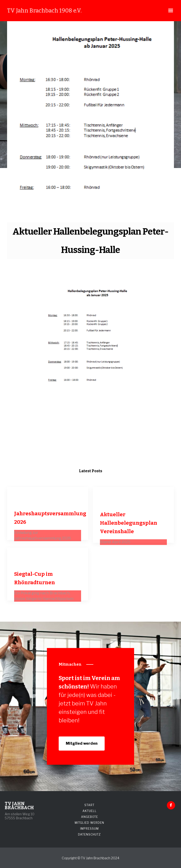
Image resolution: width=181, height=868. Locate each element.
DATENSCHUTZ (89, 834)
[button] (171, 11)
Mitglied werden (82, 743)
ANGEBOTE (90, 817)
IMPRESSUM (89, 829)
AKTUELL (90, 811)
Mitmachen (70, 664)
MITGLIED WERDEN (89, 823)
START (89, 805)
